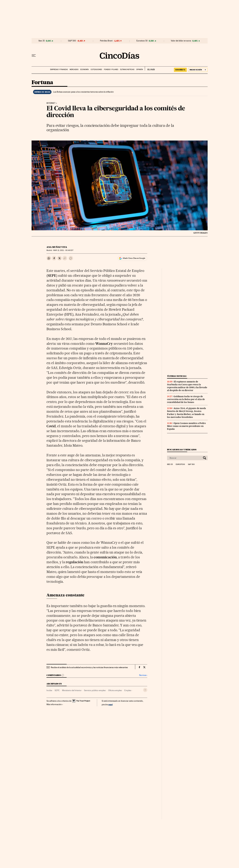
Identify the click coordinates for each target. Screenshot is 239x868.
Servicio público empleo (95, 690)
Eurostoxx (180, 464)
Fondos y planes (111, 69)
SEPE (57, 690)
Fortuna (42, 83)
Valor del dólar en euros (181, 41)
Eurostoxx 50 (142, 41)
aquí (111, 704)
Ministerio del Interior (72, 690)
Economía (85, 69)
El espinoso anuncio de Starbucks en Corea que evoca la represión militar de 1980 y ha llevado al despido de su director (187, 386)
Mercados (74, 69)
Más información (55, 704)
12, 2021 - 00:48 (63, 250)
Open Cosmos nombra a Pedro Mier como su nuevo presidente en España (186, 426)
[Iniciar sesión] (198, 70)
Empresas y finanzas (59, 69)
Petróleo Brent (106, 41)
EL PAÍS (150, 69)
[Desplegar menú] (34, 56)
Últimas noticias (127, 69)
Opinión (140, 69)
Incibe (49, 690)
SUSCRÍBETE (180, 70)
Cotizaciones (96, 69)
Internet (51, 103)
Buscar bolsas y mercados (182, 450)
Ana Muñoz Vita (57, 247)
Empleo (128, 690)
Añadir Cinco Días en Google (134, 258)
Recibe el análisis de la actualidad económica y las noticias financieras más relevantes (89, 667)
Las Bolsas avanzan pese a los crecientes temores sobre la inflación (83, 92)
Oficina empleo (115, 690)
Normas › (143, 675)
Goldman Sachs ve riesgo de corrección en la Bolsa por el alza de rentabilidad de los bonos (186, 399)
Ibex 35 (42, 41)
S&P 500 (72, 41)
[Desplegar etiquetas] (145, 690)
